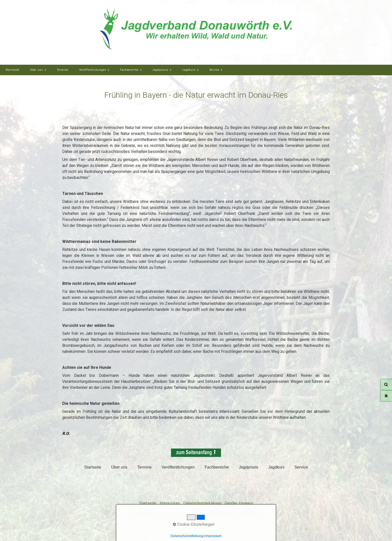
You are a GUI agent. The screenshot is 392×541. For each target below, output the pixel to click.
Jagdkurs (189, 70)
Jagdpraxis (160, 70)
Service (214, 70)
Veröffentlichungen (93, 70)
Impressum (170, 503)
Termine (62, 70)
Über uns (37, 70)
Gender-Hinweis (239, 503)
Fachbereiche (129, 70)
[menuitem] (12, 70)
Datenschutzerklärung (202, 503)
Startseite (12, 70)
